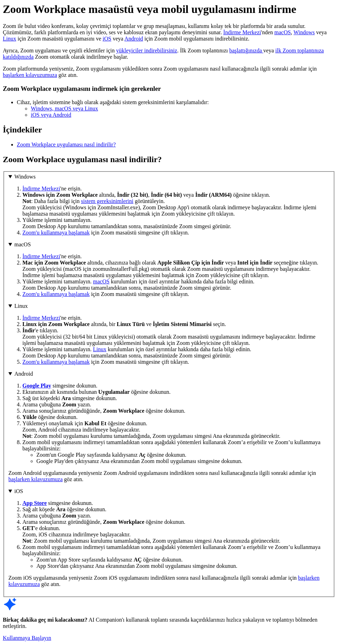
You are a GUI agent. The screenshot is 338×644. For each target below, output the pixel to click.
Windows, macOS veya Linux (64, 108)
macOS (283, 32)
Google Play (37, 386)
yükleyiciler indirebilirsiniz (147, 50)
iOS (107, 39)
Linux (9, 39)
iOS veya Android (51, 115)
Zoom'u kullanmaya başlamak (56, 233)
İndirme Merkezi (242, 32)
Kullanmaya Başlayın (27, 638)
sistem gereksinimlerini (107, 201)
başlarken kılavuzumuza (30, 75)
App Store (35, 503)
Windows (304, 32)
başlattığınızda (246, 50)
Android (134, 39)
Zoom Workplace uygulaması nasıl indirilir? (66, 144)
